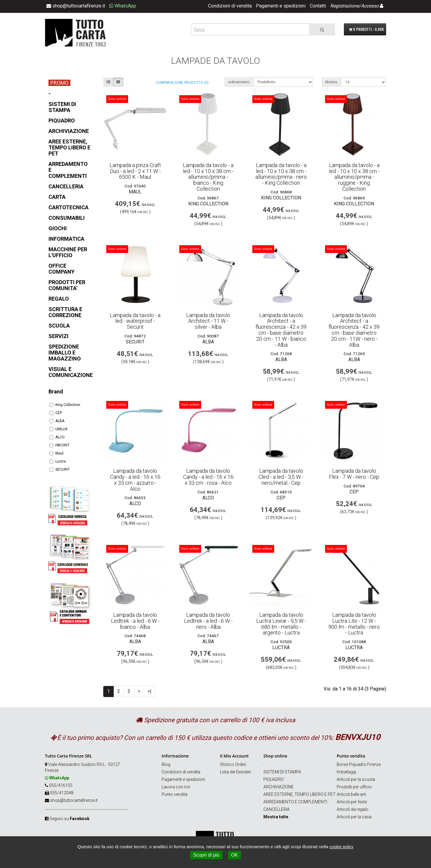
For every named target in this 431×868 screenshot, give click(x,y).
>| (150, 691)
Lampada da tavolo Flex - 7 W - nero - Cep (354, 474)
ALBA (57, 421)
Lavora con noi (176, 787)
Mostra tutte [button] (276, 817)
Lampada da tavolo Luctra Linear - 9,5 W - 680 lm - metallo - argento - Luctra (281, 624)
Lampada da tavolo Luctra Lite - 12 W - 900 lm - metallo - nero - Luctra (354, 624)
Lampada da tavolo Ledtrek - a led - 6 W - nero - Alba (208, 621)
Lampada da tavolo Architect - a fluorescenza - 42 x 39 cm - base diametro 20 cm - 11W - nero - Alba (354, 330)
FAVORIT (59, 445)
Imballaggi (346, 772)
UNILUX (59, 429)
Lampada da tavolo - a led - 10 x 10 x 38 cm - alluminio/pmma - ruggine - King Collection (354, 177)
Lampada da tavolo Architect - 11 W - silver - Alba (208, 321)
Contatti (318, 6)
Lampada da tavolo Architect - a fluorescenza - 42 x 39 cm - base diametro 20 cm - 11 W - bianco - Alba (281, 330)
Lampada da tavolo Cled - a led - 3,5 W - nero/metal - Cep (281, 477)
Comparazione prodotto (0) (182, 83)
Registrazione (345, 6)
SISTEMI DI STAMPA (282, 772)
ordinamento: (239, 82)
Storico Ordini (233, 764)
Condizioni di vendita (230, 6)
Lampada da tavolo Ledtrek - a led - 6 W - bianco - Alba (135, 621)
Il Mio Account (234, 756)
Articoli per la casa (354, 817)
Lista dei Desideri (236, 772)
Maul (56, 453)
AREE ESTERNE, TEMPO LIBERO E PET (299, 794)
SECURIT (60, 469)
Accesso (370, 6)
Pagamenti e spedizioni (281, 6)
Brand (56, 391)
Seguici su (69, 819)
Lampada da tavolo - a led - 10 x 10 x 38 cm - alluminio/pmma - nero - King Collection (281, 174)
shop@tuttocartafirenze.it (74, 800)
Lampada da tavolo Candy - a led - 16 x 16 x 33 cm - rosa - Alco (208, 477)
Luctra (58, 461)
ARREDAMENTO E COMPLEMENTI (295, 802)
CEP (56, 413)
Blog (166, 764)
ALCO (57, 437)
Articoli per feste (352, 802)
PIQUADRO (274, 779)
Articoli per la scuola (356, 779)
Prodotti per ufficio (354, 787)
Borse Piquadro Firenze (359, 764)
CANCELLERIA (277, 809)
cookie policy (342, 847)
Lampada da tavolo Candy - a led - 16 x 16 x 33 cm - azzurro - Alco (135, 480)
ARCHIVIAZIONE (279, 787)
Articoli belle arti (351, 794)
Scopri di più (206, 855)
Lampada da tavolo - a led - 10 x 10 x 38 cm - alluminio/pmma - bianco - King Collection (208, 177)
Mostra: (332, 82)
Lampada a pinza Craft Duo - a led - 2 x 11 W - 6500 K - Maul (135, 171)
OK (235, 855)
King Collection (65, 405)
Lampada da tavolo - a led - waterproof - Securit (135, 321)
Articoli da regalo (353, 809)
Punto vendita (174, 794)
